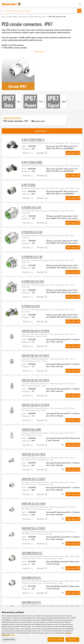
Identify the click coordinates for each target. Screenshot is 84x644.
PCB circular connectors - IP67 (59, 143)
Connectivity (23, 17)
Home (3, 17)
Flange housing (42, 460)
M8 (77, 556)
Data (71, 143)
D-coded (77, 143)
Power (72, 334)
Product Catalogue (12, 17)
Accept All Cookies (56, 639)
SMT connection (31, 435)
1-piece (40, 558)
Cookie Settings (9, 639)
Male (44, 386)
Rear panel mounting (50, 558)
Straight (60, 558)
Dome (40, 435)
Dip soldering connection (34, 336)
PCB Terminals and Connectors (38, 17)
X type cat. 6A (26, 213)
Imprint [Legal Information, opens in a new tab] (12, 635)
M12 (23, 336)
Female (45, 336)
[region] (42, 625)
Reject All (72, 639)
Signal (72, 556)
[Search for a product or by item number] (40, 11)
